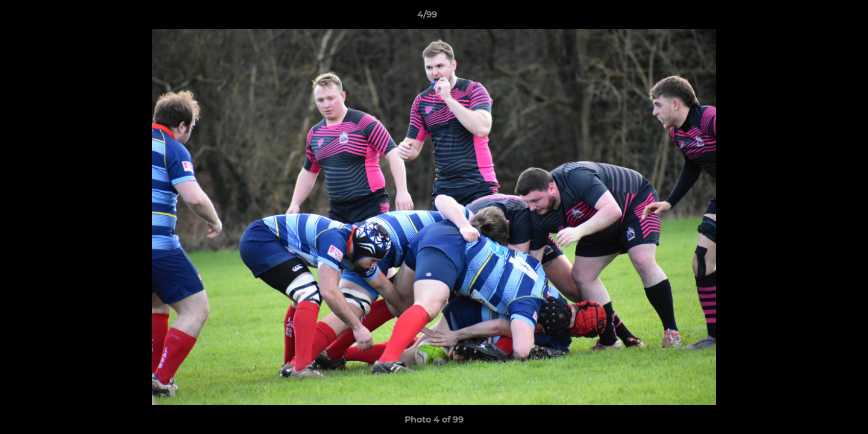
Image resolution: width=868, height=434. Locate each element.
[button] (817, 17)
